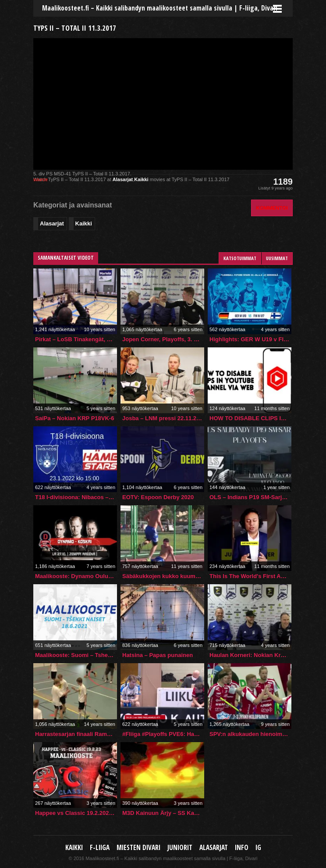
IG (258, 848)
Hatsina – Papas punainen (158, 655)
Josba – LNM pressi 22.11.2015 (163, 418)
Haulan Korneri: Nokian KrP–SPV (250, 655)
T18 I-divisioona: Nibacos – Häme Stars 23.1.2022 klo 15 (76, 497)
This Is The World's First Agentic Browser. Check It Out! (250, 576)
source (41, 179)
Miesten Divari (138, 848)
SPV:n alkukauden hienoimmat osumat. (250, 734)
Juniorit (180, 848)
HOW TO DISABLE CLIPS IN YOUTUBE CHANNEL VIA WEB (250, 418)
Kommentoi (272, 208)
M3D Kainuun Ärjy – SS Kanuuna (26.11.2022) (163, 813)
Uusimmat (277, 258)
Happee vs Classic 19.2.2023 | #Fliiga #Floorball (76, 813)
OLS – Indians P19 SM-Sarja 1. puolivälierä (250, 497)
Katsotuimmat (240, 258)
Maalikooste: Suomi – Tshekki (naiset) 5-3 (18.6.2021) (76, 655)
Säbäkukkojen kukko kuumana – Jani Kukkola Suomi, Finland (163, 576)
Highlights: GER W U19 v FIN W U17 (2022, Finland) (250, 339)
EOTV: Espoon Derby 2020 (158, 497)
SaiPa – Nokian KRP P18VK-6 (74, 418)
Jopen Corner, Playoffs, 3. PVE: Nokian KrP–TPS (163, 339)
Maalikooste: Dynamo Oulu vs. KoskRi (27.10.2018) (76, 576)
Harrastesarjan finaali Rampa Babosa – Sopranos (76, 734)
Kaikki (141, 179)
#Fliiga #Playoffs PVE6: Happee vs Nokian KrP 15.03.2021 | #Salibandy (163, 734)
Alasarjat (123, 179)
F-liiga (100, 848)
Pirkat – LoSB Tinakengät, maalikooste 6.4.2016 (76, 339)
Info (242, 848)
